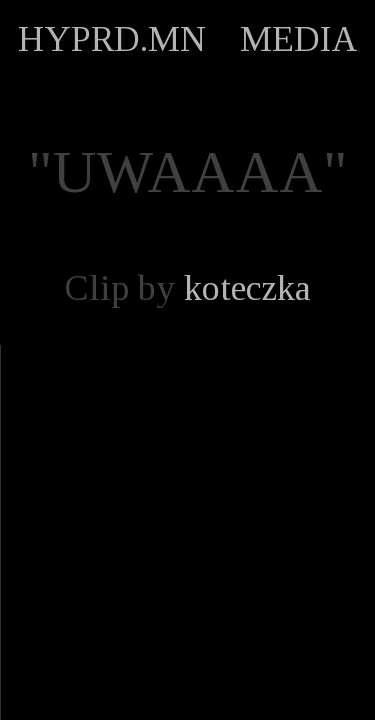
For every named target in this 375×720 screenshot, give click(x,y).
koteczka (247, 288)
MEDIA (299, 39)
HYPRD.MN (112, 39)
